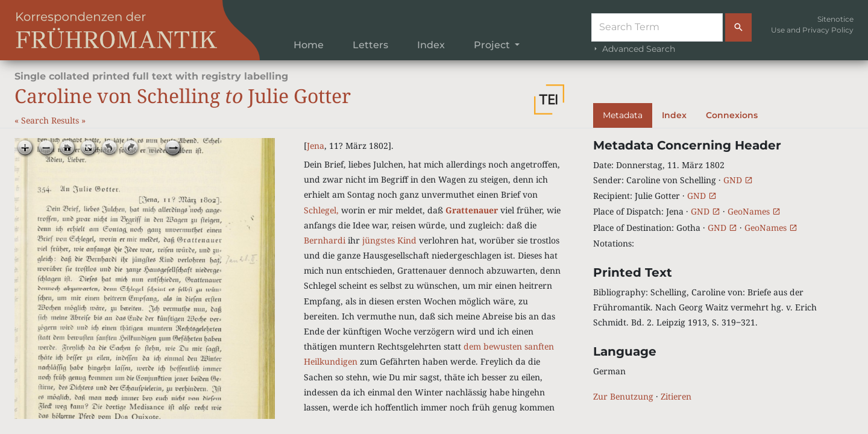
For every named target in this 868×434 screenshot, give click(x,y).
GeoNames (754, 211)
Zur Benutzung (623, 396)
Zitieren (676, 396)
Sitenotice (835, 19)
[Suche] (657, 27)
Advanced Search (633, 49)
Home (309, 45)
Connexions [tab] (732, 115)
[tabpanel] (723, 271)
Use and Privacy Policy (812, 30)
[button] (549, 99)
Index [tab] (674, 115)
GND (738, 180)
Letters (370, 45)
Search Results (51, 120)
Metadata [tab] (623, 115)
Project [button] (493, 45)
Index (431, 45)
